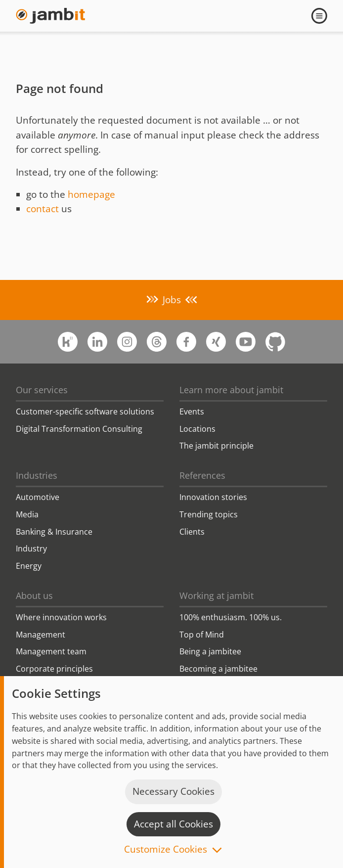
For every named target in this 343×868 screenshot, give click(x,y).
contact (43, 209)
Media (27, 514)
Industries (37, 475)
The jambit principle (216, 446)
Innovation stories (213, 497)
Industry (31, 548)
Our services (42, 390)
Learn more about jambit (231, 390)
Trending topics (209, 514)
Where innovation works (61, 617)
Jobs (172, 300)
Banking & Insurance (54, 532)
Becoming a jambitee (218, 669)
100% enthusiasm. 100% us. (231, 617)
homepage (91, 194)
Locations (197, 429)
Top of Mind (202, 635)
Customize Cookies (166, 850)
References (202, 475)
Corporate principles (54, 669)
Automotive (38, 497)
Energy (29, 566)
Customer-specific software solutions (85, 411)
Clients (192, 532)
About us (34, 595)
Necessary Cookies (173, 791)
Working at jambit (216, 595)
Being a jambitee (210, 651)
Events (192, 411)
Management (41, 635)
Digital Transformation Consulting (79, 429)
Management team (51, 651)
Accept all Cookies (173, 824)
